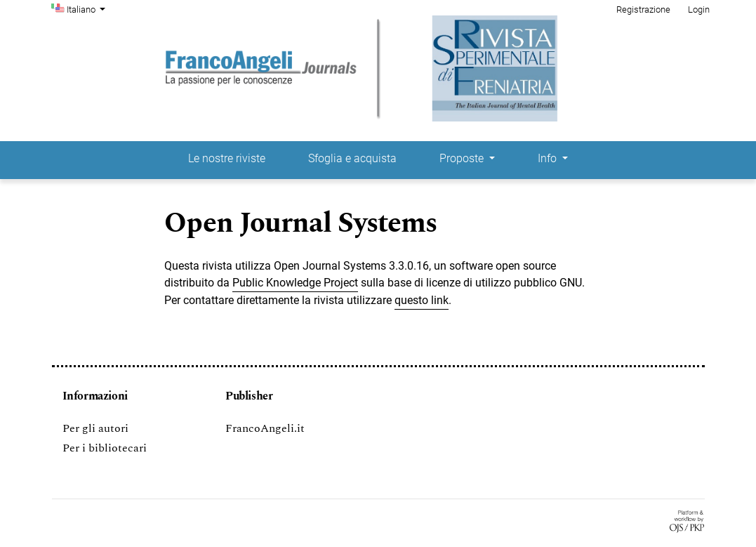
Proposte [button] (463, 158)
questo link (422, 300)
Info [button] (549, 158)
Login (699, 9)
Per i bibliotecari (105, 448)
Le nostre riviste (227, 158)
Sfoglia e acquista (352, 158)
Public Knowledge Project (295, 283)
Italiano (88, 8)
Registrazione (643, 9)
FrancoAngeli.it (265, 428)
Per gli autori (95, 428)
